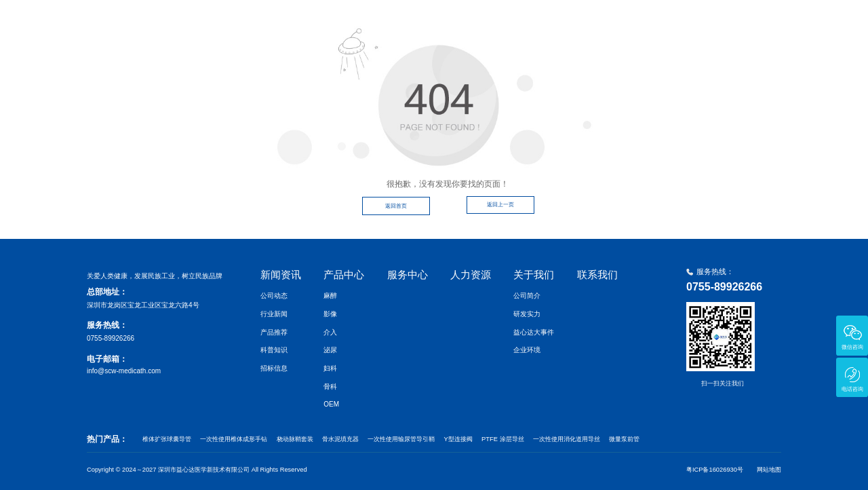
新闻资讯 (453, 22)
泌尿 (330, 350)
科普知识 (274, 350)
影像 (330, 314)
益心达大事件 (534, 332)
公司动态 (274, 296)
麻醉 (330, 296)
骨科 (330, 387)
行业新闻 (274, 314)
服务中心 (572, 22)
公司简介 (527, 296)
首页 (401, 22)
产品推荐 (274, 332)
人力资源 (632, 22)
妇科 (330, 368)
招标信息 (274, 368)
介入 (330, 332)
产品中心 (513, 22)
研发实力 (527, 314)
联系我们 (751, 22)
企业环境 (527, 350)
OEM (331, 404)
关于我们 (692, 22)
